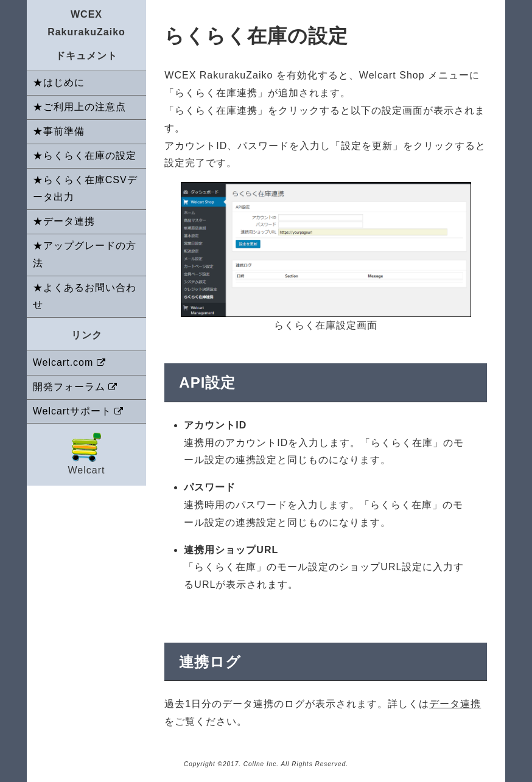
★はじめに (59, 82)
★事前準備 (59, 131)
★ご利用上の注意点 (79, 107)
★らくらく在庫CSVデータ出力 (85, 189)
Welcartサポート (72, 411)
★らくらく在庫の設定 (85, 155)
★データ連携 (64, 221)
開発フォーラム (69, 387)
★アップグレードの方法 (85, 254)
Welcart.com (63, 362)
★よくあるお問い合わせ (85, 296)
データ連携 (455, 704)
